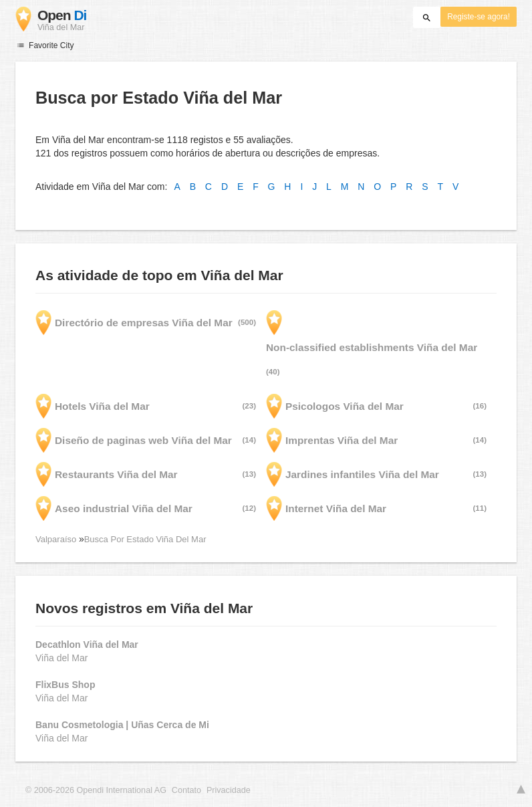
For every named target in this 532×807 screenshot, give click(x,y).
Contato (186, 790)
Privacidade (229, 790)
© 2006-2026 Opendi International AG (96, 790)
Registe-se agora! (479, 17)
